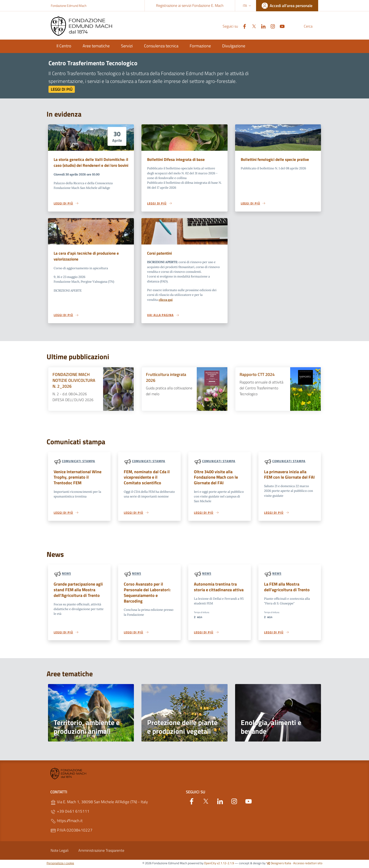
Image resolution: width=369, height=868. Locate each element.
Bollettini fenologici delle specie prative (275, 159)
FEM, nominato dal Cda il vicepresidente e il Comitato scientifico (148, 478)
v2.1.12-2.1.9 (225, 864)
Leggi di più (62, 89)
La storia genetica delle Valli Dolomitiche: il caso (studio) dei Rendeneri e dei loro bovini (91, 163)
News (66, 575)
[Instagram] (261, 26)
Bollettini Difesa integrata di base (176, 159)
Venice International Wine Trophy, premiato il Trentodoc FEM (79, 478)
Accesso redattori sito (308, 864)
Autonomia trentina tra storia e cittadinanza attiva (219, 588)
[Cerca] (313, 26)
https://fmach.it (66, 822)
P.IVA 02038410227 (71, 832)
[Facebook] (233, 26)
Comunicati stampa (78, 461)
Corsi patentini (159, 253)
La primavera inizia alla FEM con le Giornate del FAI (288, 475)
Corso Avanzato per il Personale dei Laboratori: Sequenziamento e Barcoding (149, 591)
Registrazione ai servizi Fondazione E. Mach (190, 5)
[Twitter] (243, 26)
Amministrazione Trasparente (101, 852)
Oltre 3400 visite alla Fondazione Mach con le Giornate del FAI (215, 478)
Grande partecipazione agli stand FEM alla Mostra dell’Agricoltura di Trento (77, 591)
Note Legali (60, 852)
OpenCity (210, 864)
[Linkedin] (252, 26)
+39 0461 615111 (70, 813)
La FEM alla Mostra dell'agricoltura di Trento (285, 588)
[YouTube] (271, 26)
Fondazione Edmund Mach (69, 6)
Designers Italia (279, 864)
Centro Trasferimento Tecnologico (93, 63)
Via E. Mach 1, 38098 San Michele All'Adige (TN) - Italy (99, 804)
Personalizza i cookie (60, 864)
